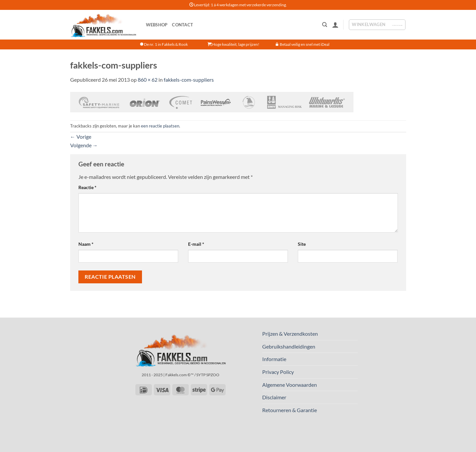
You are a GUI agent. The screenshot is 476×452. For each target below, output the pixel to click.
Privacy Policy (278, 372)
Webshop (157, 25)
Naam (86, 244)
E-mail (196, 244)
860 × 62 (148, 80)
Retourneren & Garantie (290, 410)
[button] (335, 25)
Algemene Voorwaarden (290, 385)
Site (302, 244)
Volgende (84, 145)
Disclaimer (274, 397)
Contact (182, 25)
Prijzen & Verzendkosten (290, 334)
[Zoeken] (325, 25)
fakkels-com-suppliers (189, 80)
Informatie (274, 359)
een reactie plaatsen (160, 126)
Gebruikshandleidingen (289, 346)
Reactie (87, 187)
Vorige (81, 137)
